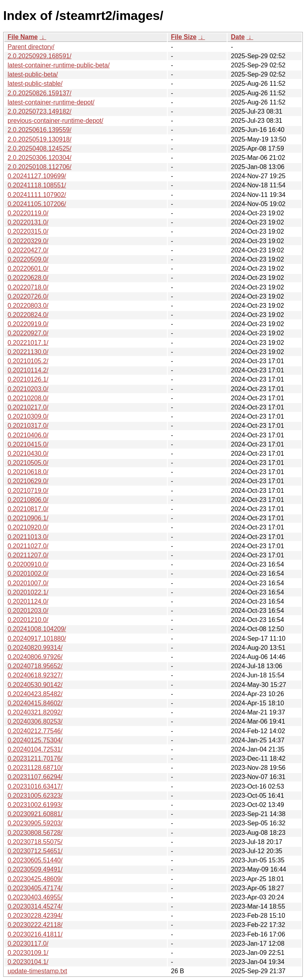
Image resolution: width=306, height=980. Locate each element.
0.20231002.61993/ (35, 805)
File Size (184, 37)
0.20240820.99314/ (35, 648)
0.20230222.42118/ (35, 925)
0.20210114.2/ (28, 370)
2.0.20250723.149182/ (39, 111)
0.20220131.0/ (28, 222)
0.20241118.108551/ (37, 185)
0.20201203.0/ (28, 611)
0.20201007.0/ (28, 583)
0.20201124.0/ (28, 601)
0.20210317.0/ (28, 426)
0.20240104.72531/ (35, 749)
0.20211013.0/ (28, 537)
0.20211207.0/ (28, 555)
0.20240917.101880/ (37, 639)
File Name (23, 37)
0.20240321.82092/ (35, 712)
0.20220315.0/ (28, 231)
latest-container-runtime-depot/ (51, 102)
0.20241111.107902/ (37, 195)
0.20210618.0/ (28, 472)
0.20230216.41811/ (35, 934)
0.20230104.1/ (28, 962)
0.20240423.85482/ (35, 694)
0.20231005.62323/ (35, 796)
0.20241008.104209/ (37, 629)
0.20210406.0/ (28, 435)
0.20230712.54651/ (35, 851)
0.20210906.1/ (28, 518)
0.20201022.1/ (28, 592)
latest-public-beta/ (33, 74)
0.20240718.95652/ (35, 666)
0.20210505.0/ (28, 463)
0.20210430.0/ (28, 454)
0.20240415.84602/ (35, 703)
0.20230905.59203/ (35, 823)
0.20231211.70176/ (35, 759)
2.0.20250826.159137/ (39, 93)
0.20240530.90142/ (35, 685)
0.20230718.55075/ (35, 842)
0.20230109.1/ (28, 953)
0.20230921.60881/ (35, 814)
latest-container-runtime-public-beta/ (59, 65)
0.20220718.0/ (28, 287)
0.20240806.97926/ (35, 657)
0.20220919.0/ (28, 324)
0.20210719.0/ (28, 491)
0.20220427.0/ (28, 250)
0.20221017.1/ (28, 343)
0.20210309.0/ (28, 416)
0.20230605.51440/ (35, 860)
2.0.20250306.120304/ (39, 158)
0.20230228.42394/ (35, 916)
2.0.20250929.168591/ (39, 56)
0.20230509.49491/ (35, 869)
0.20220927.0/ (28, 333)
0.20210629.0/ (28, 481)
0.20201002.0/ (28, 574)
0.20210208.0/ (28, 398)
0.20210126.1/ (28, 379)
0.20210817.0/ (28, 509)
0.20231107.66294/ (35, 777)
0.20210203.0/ (28, 389)
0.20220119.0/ (28, 213)
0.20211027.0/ (28, 546)
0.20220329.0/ (28, 241)
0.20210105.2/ (28, 361)
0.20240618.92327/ (35, 675)
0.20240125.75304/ (35, 740)
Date (238, 37)
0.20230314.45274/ (35, 906)
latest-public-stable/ (35, 84)
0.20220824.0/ (28, 315)
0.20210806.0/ (28, 500)
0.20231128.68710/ (35, 768)
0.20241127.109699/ (37, 176)
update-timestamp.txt (37, 971)
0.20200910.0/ (28, 564)
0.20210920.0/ (28, 527)
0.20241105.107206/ (37, 204)
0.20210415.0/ (28, 444)
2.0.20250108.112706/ (39, 167)
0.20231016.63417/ (35, 786)
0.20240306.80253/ (35, 721)
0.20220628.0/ (28, 278)
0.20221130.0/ (28, 352)
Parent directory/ (31, 47)
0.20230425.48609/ (35, 879)
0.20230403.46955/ (35, 897)
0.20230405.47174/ (35, 888)
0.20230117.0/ (28, 944)
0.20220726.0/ (28, 296)
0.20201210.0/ (28, 620)
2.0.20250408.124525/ (39, 149)
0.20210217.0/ (28, 407)
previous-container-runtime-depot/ (55, 121)
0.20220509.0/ (28, 259)
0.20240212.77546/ (35, 731)
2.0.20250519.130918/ (39, 139)
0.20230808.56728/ (35, 833)
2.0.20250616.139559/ (39, 130)
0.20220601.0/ (28, 269)
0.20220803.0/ (28, 306)
